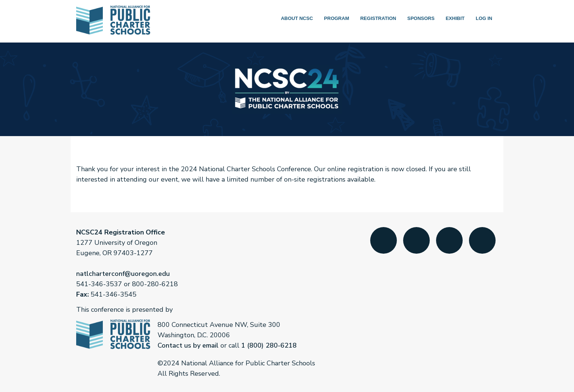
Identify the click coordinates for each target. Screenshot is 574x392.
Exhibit (455, 18)
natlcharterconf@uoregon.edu (123, 274)
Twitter (416, 244)
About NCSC (297, 18)
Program (337, 18)
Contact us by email (188, 345)
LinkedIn (449, 244)
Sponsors (421, 18)
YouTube (482, 244)
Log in (484, 18)
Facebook (384, 244)
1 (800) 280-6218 (269, 345)
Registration (378, 18)
